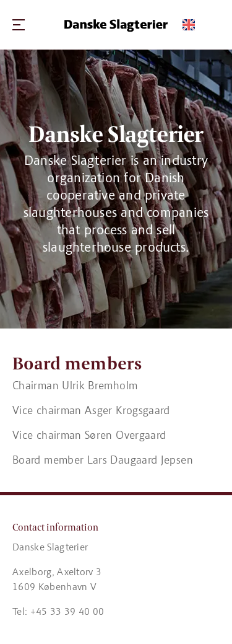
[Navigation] (19, 25)
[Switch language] (189, 25)
